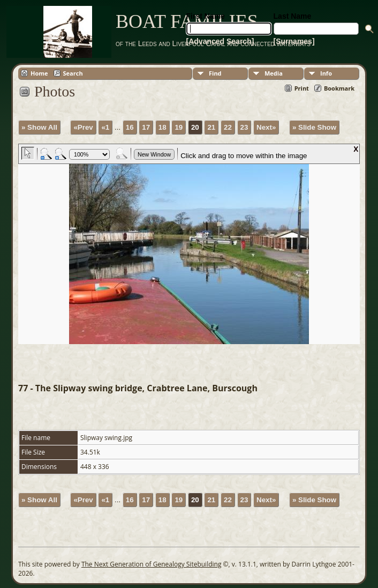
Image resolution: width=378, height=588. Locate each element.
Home (39, 73)
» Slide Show (314, 127)
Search (73, 73)
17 (146, 127)
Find (215, 73)
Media (274, 73)
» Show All (39, 127)
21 (211, 127)
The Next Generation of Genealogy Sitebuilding (152, 564)
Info (326, 73)
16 (130, 127)
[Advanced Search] (220, 41)
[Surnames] (294, 41)
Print (302, 88)
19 (179, 127)
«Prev (83, 127)
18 (162, 127)
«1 (105, 127)
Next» (266, 127)
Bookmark (339, 88)
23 (244, 127)
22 (228, 127)
